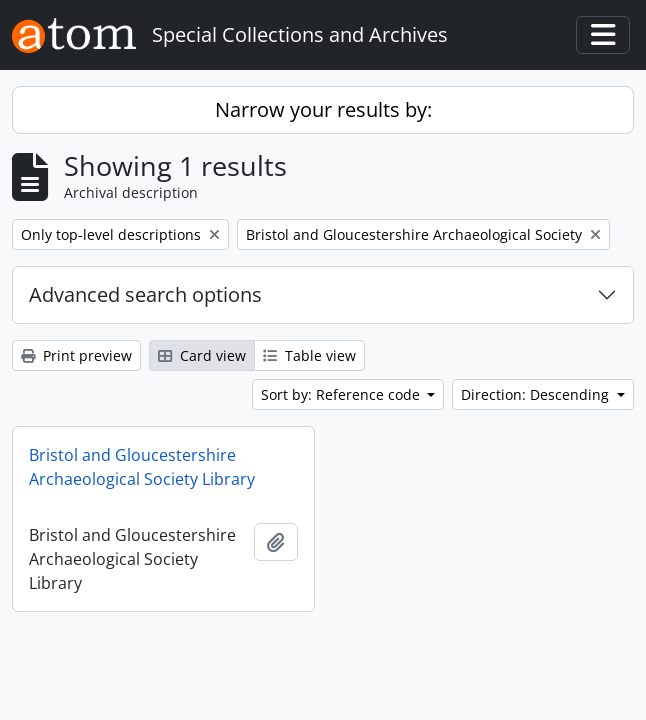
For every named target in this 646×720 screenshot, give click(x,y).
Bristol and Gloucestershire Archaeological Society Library (142, 467)
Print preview (76, 355)
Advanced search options (145, 294)
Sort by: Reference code (342, 394)
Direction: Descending (537, 394)
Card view (202, 355)
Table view (309, 355)
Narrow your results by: (323, 109)
